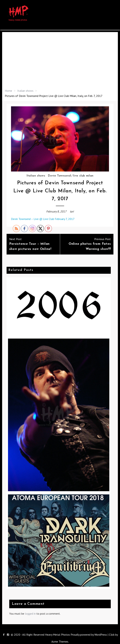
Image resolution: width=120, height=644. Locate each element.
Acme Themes (60, 642)
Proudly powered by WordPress (89, 635)
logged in (30, 614)
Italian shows (36, 176)
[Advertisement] (60, 61)
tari (72, 211)
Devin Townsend (59, 176)
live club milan (83, 176)
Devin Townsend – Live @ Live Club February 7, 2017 (43, 219)
